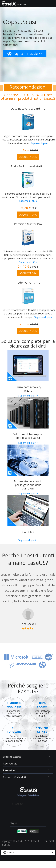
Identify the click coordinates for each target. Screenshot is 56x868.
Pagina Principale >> (28, 54)
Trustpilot (17, 804)
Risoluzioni (9, 770)
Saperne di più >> (28, 396)
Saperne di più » (40, 143)
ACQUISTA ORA (28, 157)
